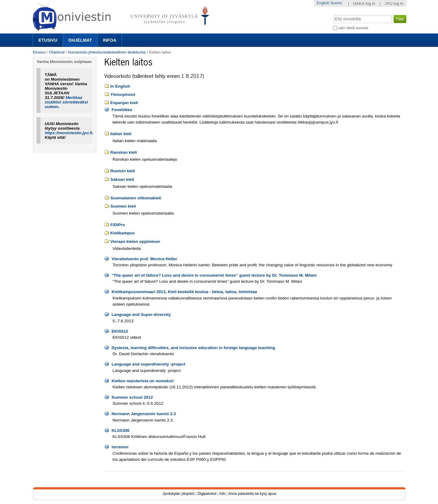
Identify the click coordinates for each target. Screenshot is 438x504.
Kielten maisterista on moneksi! (143, 381)
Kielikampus (123, 233)
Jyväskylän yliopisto (178, 494)
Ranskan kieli (124, 152)
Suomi (336, 3)
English (323, 3)
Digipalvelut (207, 494)
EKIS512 (120, 331)
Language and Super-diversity (141, 315)
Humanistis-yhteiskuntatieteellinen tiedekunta (107, 52)
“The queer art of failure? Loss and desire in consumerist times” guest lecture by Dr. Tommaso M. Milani (214, 275)
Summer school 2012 (132, 397)
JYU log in (394, 3)
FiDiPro (118, 225)
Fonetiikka (122, 110)
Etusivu (48, 40)
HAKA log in (364, 3)
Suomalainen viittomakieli (136, 198)
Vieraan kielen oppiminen (135, 242)
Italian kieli (121, 134)
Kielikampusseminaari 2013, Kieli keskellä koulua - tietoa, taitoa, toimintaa (184, 292)
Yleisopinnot (123, 94)
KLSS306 (121, 430)
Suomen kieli (123, 206)
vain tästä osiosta (353, 28)
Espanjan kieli (124, 103)
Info (222, 494)
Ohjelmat (80, 40)
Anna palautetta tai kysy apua (252, 494)
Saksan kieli (122, 179)
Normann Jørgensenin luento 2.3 (144, 414)
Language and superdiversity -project (148, 364)
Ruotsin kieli (123, 171)
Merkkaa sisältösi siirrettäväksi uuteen (66, 102)
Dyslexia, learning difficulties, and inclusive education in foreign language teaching (193, 348)
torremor (120, 447)
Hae (333, 14)
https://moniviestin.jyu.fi (68, 133)
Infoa (110, 40)
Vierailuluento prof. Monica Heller (144, 259)
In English (120, 86)
